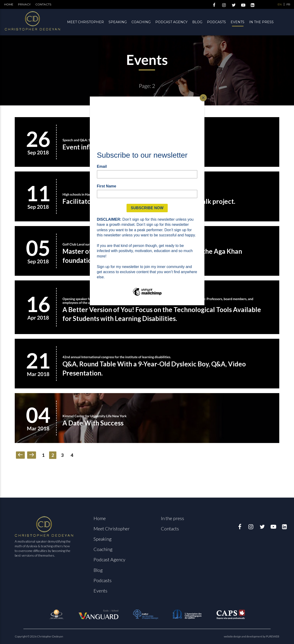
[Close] (203, 98)
